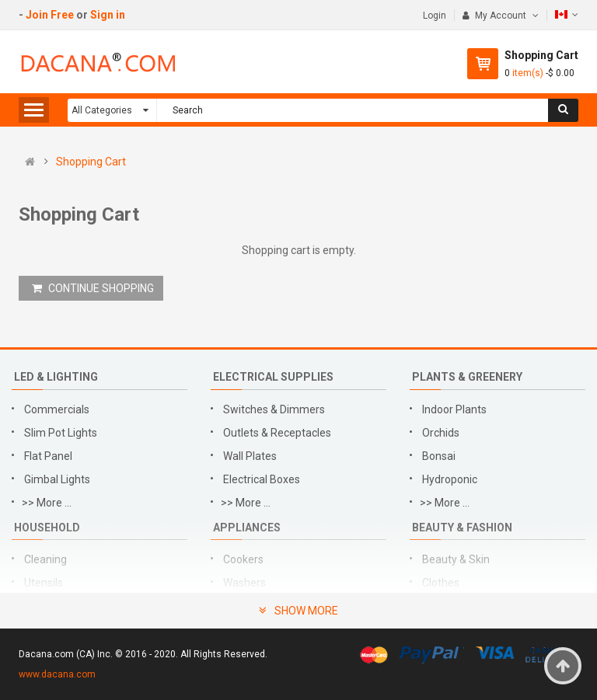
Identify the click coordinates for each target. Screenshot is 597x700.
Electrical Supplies (273, 377)
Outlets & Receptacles (277, 433)
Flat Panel (48, 456)
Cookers (243, 559)
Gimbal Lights (57, 479)
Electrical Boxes (262, 479)
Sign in (108, 15)
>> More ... (47, 503)
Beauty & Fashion (462, 528)
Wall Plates (250, 456)
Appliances (247, 528)
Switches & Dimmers (274, 409)
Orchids (441, 433)
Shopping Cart (91, 162)
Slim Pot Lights (61, 433)
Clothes (441, 583)
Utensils (44, 583)
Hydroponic (450, 479)
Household (47, 528)
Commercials (57, 409)
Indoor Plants (454, 409)
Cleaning (45, 559)
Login (435, 16)
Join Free (50, 15)
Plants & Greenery (467, 377)
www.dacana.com (57, 674)
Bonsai (439, 456)
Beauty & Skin (456, 559)
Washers (244, 583)
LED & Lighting (56, 377)
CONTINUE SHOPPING (93, 288)
